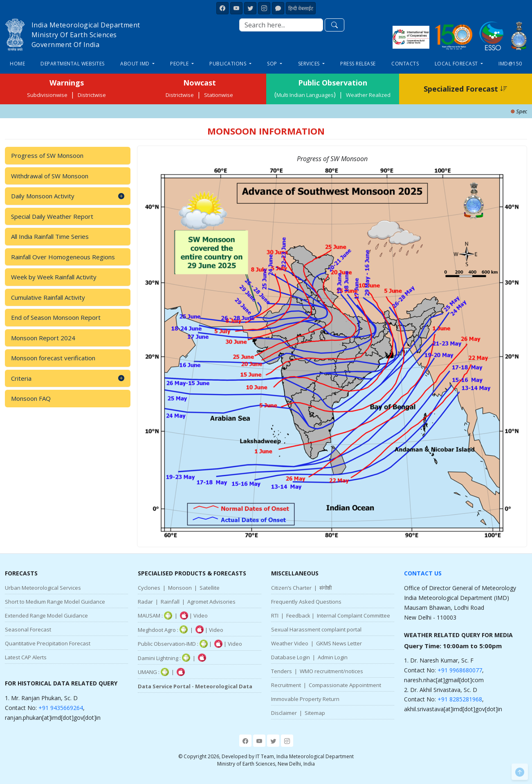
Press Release (358, 64)
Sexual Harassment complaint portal (316, 629)
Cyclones (149, 588)
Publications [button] (229, 64)
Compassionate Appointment (345, 685)
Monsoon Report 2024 (43, 338)
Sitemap (315, 713)
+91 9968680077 (460, 670)
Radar (145, 602)
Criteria (68, 379)
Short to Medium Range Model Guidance (55, 602)
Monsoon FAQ (31, 398)
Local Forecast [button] (457, 64)
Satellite (210, 588)
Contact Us (423, 573)
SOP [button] (273, 64)
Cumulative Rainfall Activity (48, 297)
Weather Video (290, 643)
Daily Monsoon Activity (68, 196)
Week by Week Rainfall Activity (54, 277)
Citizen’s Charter (291, 588)
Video (201, 616)
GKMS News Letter (339, 643)
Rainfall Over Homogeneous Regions (63, 257)
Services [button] (310, 64)
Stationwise (219, 95)
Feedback (298, 616)
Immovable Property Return (305, 699)
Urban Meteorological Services (43, 588)
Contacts (405, 64)
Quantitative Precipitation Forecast (48, 643)
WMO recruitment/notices (331, 671)
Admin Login (333, 657)
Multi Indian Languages (305, 95)
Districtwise (92, 95)
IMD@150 (510, 64)
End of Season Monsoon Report (56, 317)
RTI (275, 616)
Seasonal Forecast (28, 629)
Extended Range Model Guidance (46, 616)
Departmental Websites (73, 64)
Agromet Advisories (211, 602)
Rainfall (170, 602)
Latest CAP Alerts (26, 657)
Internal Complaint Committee (354, 616)
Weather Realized (368, 95)
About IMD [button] (136, 64)
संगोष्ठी (325, 588)
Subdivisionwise (47, 95)
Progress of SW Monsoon (47, 155)
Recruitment (286, 685)
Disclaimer (284, 713)
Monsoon (180, 588)
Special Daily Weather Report (52, 216)
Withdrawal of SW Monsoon (50, 176)
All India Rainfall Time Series (50, 236)
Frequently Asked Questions (306, 602)
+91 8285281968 (460, 699)
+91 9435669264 (61, 708)
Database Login (291, 657)
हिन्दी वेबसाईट (301, 8)
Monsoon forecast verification (53, 358)
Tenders (282, 671)
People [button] (180, 64)
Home (17, 64)
